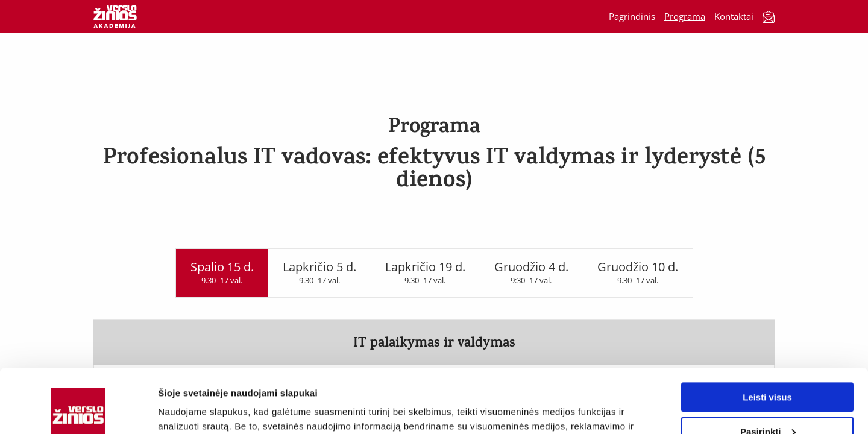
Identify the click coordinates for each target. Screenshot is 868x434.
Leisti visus (767, 334)
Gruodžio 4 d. (531, 272)
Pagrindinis (632, 16)
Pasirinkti (768, 367)
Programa (685, 16)
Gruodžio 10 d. (638, 272)
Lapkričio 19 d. (425, 272)
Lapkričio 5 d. (319, 272)
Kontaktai (734, 16)
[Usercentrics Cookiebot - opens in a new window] (78, 410)
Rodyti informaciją (198, 410)
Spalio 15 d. (222, 272)
